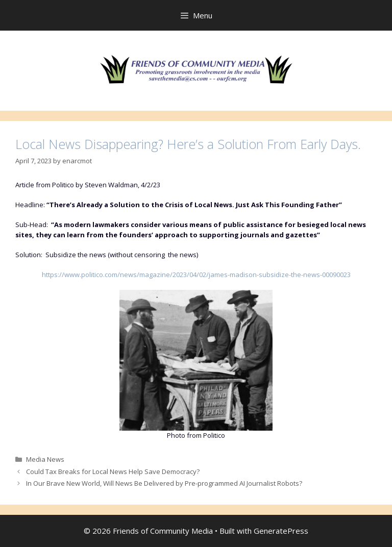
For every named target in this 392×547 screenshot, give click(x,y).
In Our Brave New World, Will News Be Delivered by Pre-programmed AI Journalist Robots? (164, 483)
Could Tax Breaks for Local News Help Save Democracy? (113, 471)
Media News (45, 459)
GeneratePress (281, 531)
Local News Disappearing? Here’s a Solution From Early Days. (188, 144)
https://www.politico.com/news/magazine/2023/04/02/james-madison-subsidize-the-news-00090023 (196, 275)
